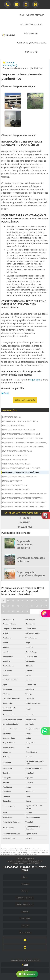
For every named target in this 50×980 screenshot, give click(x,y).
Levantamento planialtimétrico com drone (21, 434)
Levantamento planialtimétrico (16, 489)
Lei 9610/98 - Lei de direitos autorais (25, 854)
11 (11, 867)
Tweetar (5, 393)
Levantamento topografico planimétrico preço (23, 447)
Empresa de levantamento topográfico (19, 477)
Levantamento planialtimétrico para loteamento (24, 507)
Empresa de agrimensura (13, 425)
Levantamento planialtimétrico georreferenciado (24, 502)
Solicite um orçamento (25, 400)
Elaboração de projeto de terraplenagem (20, 421)
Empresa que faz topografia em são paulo (31, 574)
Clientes (25, 912)
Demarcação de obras (12, 417)
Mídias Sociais (31, 33)
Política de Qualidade (28, 43)
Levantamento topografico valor (17, 451)
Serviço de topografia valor (14, 460)
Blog (43, 43)
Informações (9, 410)
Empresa (30, 15)
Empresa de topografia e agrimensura (19, 430)
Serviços (40, 15)
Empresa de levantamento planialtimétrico (21, 468)
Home (21, 15)
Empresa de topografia (12, 481)
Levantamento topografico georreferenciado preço (25, 443)
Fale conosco (27, 974)
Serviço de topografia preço (15, 455)
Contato (30, 52)
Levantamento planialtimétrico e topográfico (22, 498)
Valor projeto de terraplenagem (16, 464)
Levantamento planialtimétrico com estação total (25, 494)
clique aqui (35, 380)
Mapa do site (25, 932)
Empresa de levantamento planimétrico (20, 472)
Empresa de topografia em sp (15, 485)
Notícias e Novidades (31, 24)
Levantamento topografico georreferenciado (22, 438)
